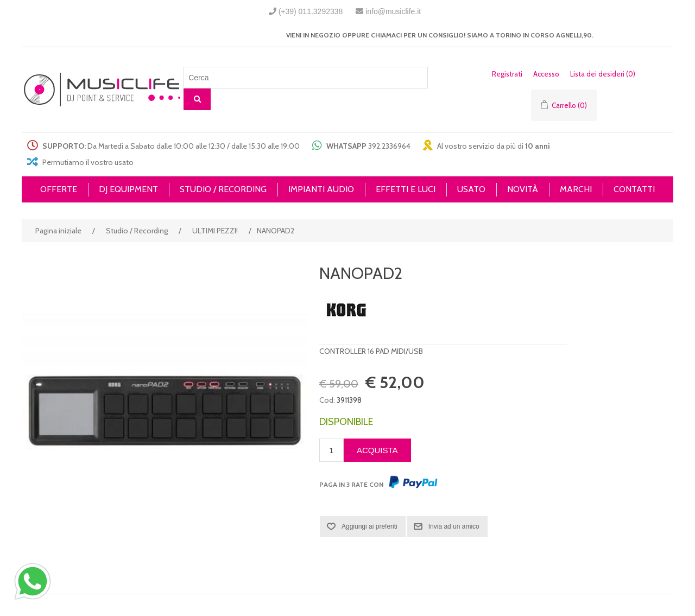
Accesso (546, 74)
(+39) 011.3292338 (311, 11)
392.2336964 (389, 146)
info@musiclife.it (393, 11)
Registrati (507, 74)
